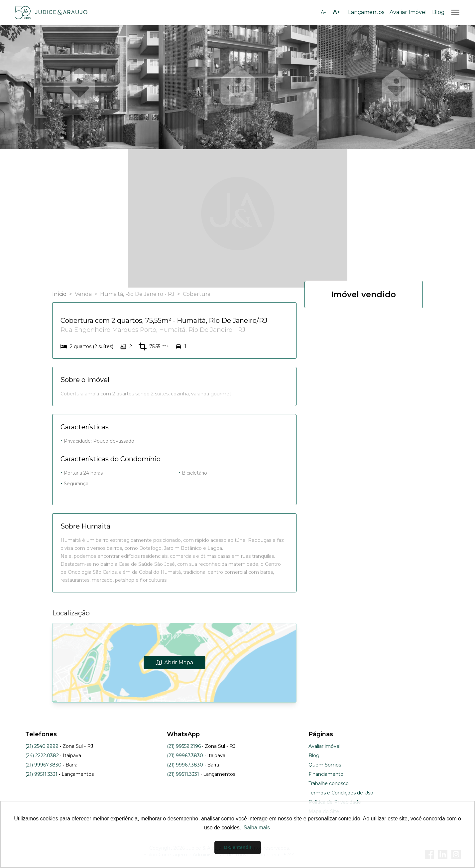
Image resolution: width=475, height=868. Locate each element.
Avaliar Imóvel (408, 12)
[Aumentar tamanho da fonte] (337, 12)
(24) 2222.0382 (42, 756)
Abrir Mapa (174, 662)
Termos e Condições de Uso (341, 793)
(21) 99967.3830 (43, 765)
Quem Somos (325, 765)
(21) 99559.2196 (184, 746)
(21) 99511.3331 (41, 774)
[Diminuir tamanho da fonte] (323, 12)
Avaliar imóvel (324, 746)
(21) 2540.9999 (42, 746)
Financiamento (326, 774)
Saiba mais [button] (257, 828)
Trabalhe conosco (329, 783)
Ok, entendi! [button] (237, 847)
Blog (438, 12)
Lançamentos (366, 12)
